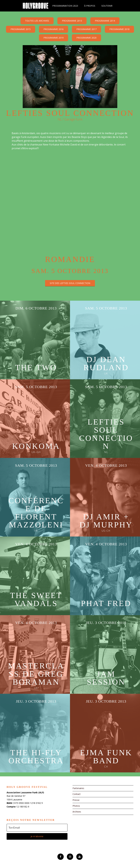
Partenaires (78, 788)
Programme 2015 (21, 29)
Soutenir (107, 6)
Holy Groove (35, 6)
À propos (90, 6)
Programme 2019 (54, 38)
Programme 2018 (119, 29)
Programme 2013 (72, 21)
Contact (77, 794)
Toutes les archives (37, 21)
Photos (76, 806)
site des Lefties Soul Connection (70, 283)
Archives (77, 812)
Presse (76, 800)
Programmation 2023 (65, 6)
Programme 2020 (86, 38)
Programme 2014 (105, 21)
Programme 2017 (86, 29)
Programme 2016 (54, 29)
